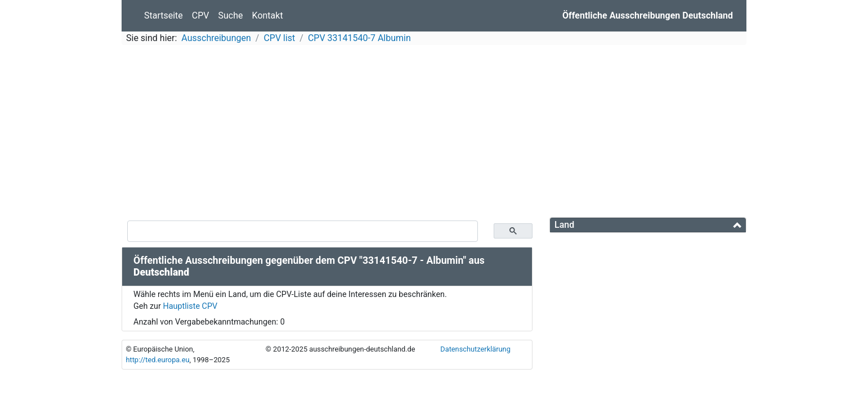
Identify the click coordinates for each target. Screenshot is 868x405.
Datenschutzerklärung (475, 349)
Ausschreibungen (216, 38)
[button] (648, 225)
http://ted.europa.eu (157, 360)
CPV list (279, 38)
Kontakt (268, 15)
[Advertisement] (434, 133)
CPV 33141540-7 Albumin (359, 38)
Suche (231, 15)
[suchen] (303, 231)
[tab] (648, 225)
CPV (201, 15)
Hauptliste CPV (190, 306)
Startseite (164, 15)
